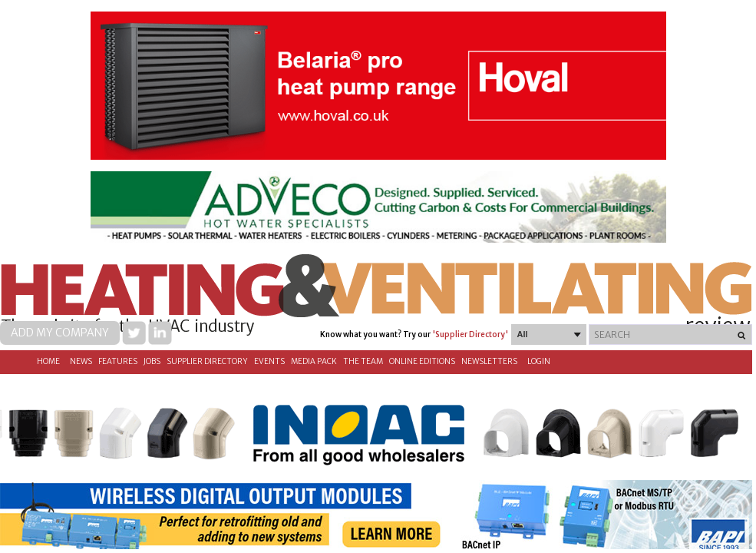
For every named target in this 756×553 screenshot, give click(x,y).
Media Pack (314, 361)
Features (118, 361)
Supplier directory (207, 361)
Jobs (152, 361)
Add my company (60, 333)
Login (539, 361)
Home (48, 361)
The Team (363, 361)
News (81, 361)
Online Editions (422, 361)
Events (269, 361)
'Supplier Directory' (470, 334)
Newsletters (489, 361)
